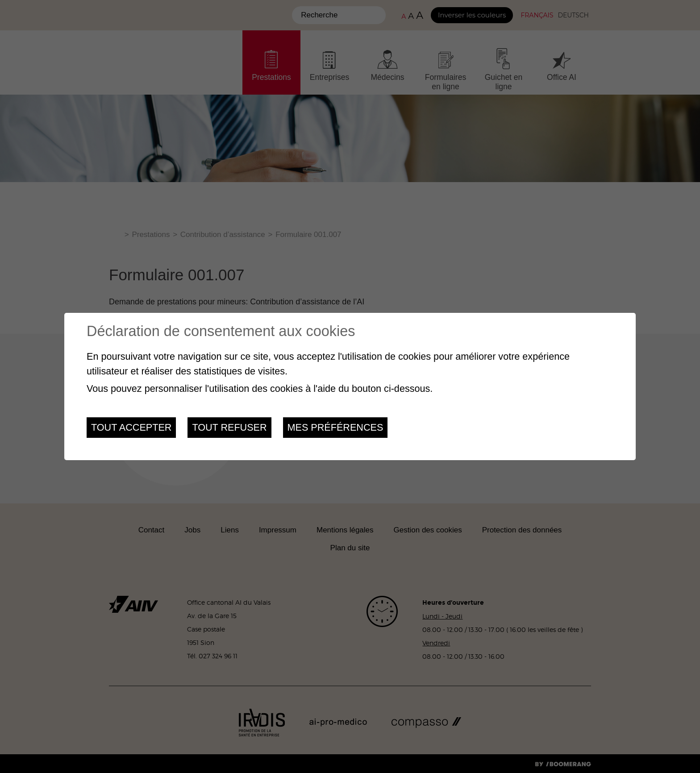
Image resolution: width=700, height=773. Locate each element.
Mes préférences (335, 427)
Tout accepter (131, 427)
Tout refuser (229, 427)
